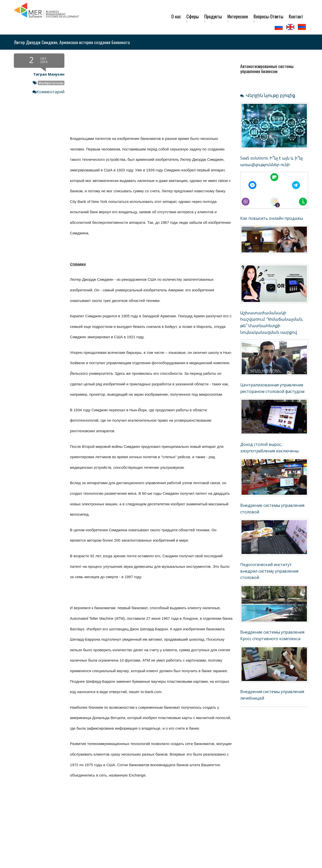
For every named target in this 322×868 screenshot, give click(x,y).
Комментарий (50, 92)
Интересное (238, 16)
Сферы (193, 16)
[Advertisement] (123, 831)
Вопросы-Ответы (268, 16)
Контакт (296, 16)
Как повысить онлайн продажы (272, 218)
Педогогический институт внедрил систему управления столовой (269, 571)
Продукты (213, 16)
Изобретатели (51, 83)
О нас (176, 16)
